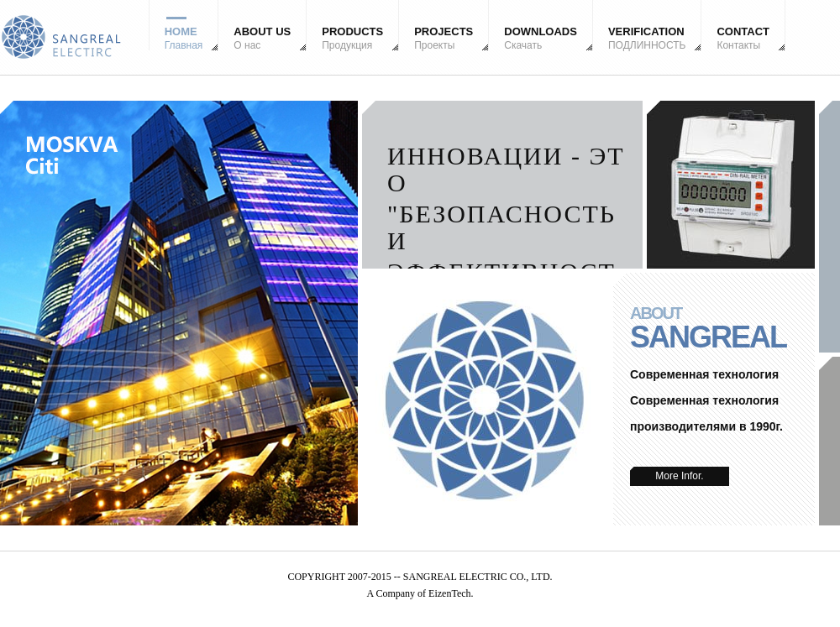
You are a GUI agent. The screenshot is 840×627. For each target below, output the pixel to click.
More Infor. (679, 476)
